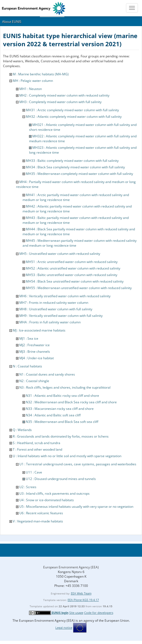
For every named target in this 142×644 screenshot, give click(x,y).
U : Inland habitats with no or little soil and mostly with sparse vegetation (67, 456)
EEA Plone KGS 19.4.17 (83, 600)
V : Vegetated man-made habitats (38, 521)
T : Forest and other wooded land (37, 449)
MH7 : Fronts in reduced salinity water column (54, 303)
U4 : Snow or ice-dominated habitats (47, 500)
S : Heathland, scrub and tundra (37, 443)
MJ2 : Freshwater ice (34, 345)
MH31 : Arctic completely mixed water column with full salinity (72, 110)
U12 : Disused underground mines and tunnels (61, 479)
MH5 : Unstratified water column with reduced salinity (60, 254)
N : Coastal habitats (27, 366)
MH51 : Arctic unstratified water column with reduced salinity (72, 262)
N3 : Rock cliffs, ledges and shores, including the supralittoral (65, 387)
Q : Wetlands (22, 430)
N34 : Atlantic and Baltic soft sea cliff (53, 415)
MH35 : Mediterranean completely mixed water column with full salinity (79, 174)
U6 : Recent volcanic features (41, 513)
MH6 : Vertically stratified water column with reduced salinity (65, 296)
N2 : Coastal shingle (34, 381)
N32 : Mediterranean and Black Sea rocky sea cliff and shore (71, 402)
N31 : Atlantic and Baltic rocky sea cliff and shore (62, 396)
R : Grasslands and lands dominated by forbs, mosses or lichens (61, 436)
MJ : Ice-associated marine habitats (39, 330)
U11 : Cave (34, 472)
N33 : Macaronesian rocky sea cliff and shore (60, 409)
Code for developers (99, 613)
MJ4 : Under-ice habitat (37, 358)
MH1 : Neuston (31, 89)
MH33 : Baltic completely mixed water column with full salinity (72, 161)
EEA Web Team (81, 593)
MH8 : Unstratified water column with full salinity (56, 309)
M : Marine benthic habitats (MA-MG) (41, 74)
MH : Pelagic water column (33, 81)
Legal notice (64, 628)
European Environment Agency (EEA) (71, 567)
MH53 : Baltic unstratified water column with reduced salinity (72, 275)
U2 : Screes (28, 487)
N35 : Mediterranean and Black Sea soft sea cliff (62, 422)
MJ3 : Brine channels (35, 352)
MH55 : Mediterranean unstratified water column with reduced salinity (79, 288)
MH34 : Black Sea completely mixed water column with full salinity (75, 167)
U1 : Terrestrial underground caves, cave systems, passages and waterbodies (78, 464)
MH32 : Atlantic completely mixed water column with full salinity (74, 117)
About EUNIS (12, 22)
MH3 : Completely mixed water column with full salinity (60, 102)
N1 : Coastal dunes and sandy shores (47, 374)
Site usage (76, 613)
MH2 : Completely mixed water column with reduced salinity (64, 95)
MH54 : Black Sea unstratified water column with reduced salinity (75, 281)
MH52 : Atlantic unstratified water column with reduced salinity (73, 268)
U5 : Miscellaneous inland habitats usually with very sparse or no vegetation (76, 507)
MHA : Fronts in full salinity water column (50, 322)
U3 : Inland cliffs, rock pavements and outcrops (54, 493)
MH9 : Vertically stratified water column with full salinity (61, 316)
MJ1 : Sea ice (29, 338)
